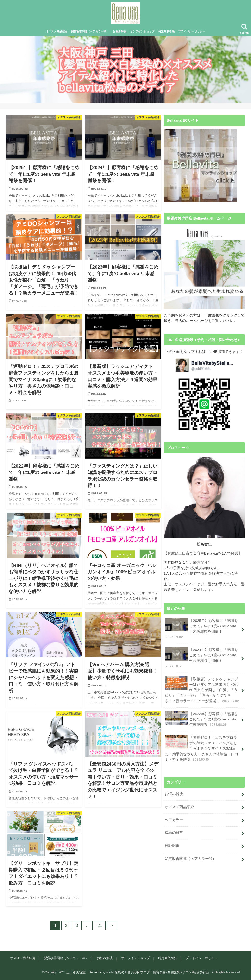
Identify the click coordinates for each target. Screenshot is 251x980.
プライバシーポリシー (192, 31)
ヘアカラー (174, 820)
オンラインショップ (142, 31)
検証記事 (172, 846)
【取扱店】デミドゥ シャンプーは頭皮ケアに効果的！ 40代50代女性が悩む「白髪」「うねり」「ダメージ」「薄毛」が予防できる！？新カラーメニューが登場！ (202, 690)
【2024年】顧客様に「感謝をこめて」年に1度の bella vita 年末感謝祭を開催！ (201, 658)
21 (100, 925)
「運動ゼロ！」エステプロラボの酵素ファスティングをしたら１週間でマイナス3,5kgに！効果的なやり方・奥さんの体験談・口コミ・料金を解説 (201, 748)
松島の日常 (174, 833)
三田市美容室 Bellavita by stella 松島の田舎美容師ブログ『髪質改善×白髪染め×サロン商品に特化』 (139, 972)
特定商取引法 (166, 31)
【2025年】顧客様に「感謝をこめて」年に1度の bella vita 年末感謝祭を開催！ (201, 629)
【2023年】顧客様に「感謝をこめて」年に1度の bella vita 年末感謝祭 (201, 719)
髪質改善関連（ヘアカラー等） (90, 31)
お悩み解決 (119, 31)
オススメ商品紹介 (57, 31)
